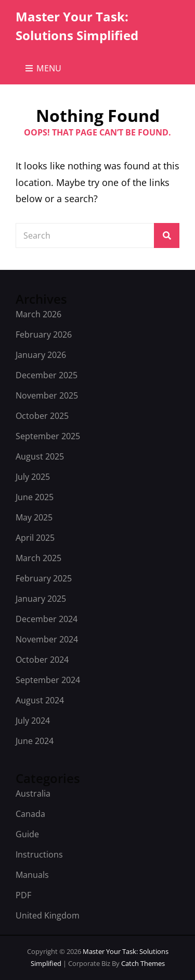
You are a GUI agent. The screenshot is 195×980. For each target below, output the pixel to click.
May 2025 (34, 517)
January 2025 (41, 599)
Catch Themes (143, 963)
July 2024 (33, 721)
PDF (23, 895)
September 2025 (48, 436)
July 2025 (33, 477)
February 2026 (44, 334)
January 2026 (41, 355)
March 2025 (38, 558)
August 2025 (40, 456)
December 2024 (47, 619)
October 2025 (42, 416)
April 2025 (35, 538)
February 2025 (44, 578)
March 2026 (38, 314)
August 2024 (40, 700)
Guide (27, 834)
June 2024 (35, 741)
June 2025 (35, 497)
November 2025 (47, 395)
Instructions (39, 854)
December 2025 (47, 375)
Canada (30, 814)
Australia (33, 793)
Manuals (32, 875)
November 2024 (47, 639)
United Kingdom (48, 915)
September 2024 (48, 680)
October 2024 (42, 660)
